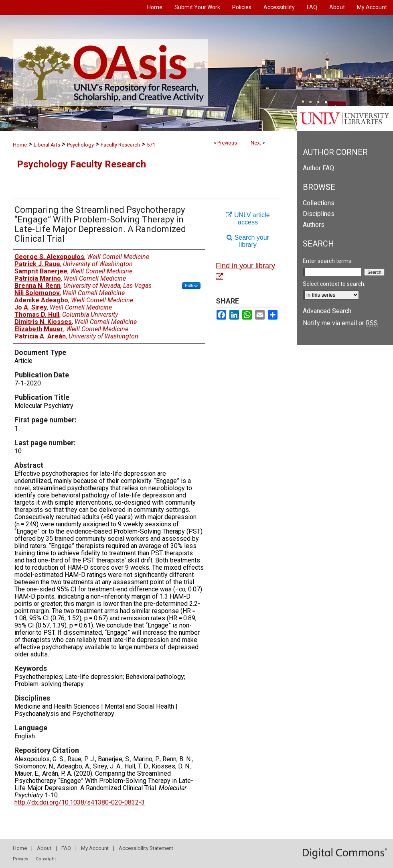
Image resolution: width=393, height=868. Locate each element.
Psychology (80, 145)
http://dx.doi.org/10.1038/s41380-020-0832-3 (80, 802)
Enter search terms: (328, 261)
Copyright (46, 859)
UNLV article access (248, 219)
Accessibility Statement (146, 848)
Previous (227, 143)
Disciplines (319, 214)
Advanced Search (327, 311)
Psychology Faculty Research (81, 164)
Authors (314, 225)
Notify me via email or (340, 323)
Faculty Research (120, 145)
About (44, 848)
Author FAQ (318, 168)
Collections (319, 203)
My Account (95, 848)
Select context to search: (334, 284)
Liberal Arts (47, 145)
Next (256, 143)
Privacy (20, 859)
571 (151, 145)
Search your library (248, 241)
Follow (191, 285)
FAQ (66, 848)
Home (20, 145)
